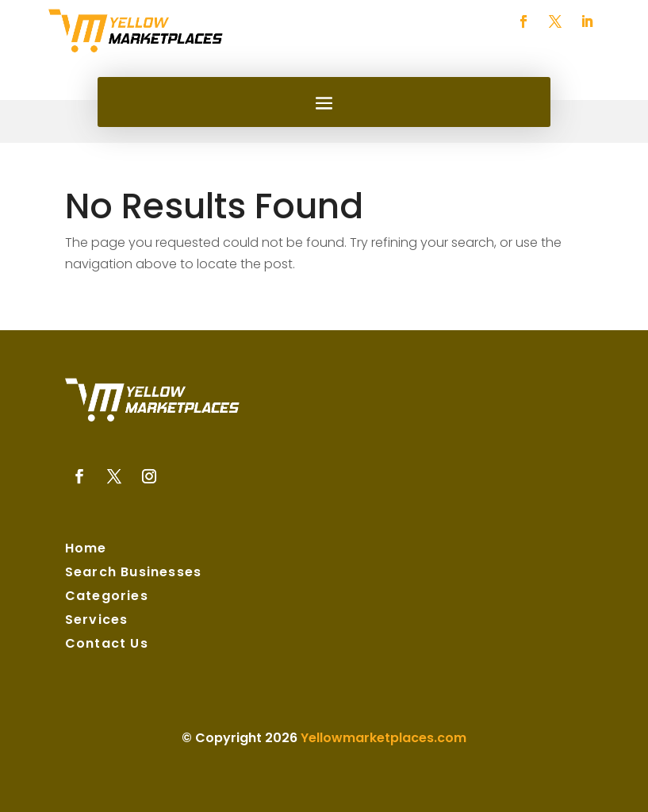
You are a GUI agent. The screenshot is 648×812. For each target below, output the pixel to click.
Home (86, 550)
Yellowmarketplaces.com (383, 738)
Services (97, 622)
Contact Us (107, 645)
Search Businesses (133, 574)
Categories (107, 598)
